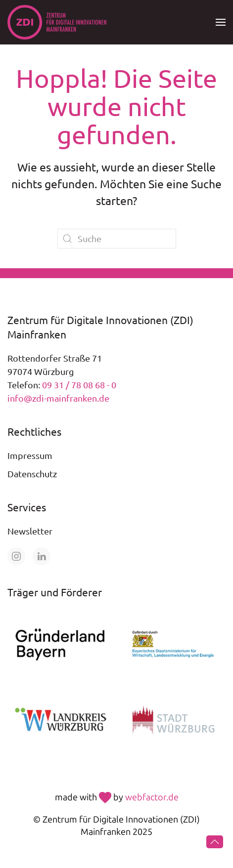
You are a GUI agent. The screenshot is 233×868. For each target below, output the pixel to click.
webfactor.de (152, 797)
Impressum (30, 455)
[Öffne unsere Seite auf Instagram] (16, 556)
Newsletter (30, 531)
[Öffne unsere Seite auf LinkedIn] (42, 556)
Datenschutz (32, 474)
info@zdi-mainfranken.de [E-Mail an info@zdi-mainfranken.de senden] (58, 398)
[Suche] (117, 239)
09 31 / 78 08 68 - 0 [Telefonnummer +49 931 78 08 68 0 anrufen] (79, 385)
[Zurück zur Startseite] (57, 22)
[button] (221, 22)
